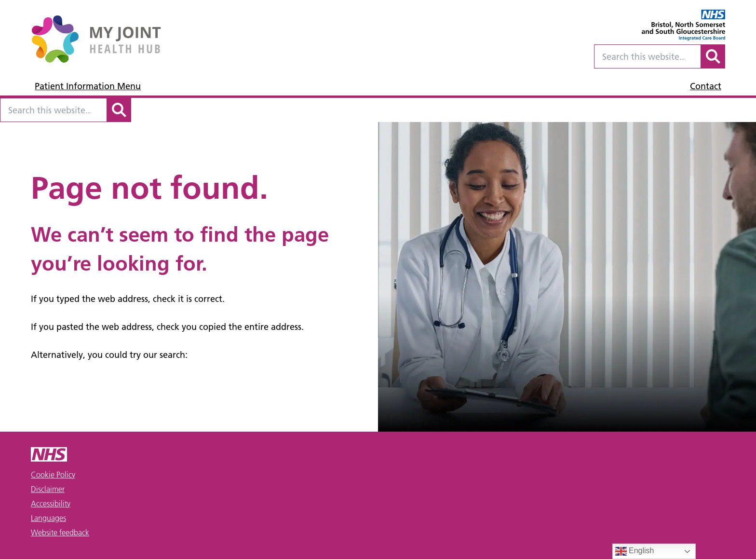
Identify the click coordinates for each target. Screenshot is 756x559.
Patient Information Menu (88, 86)
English (635, 551)
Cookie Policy (53, 475)
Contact (706, 86)
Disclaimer (48, 489)
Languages (48, 518)
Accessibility (51, 504)
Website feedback (60, 532)
